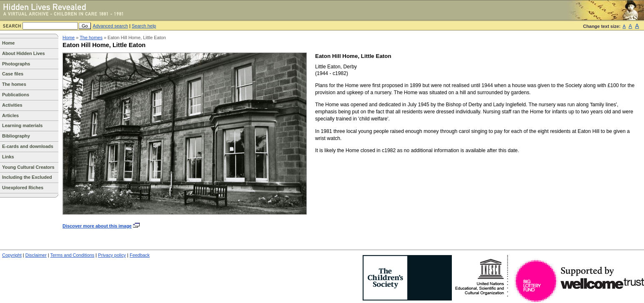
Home (8, 43)
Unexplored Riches (23, 188)
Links (8, 157)
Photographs (16, 64)
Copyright (12, 255)
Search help (144, 26)
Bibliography (16, 136)
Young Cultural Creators (28, 167)
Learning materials (22, 125)
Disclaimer (36, 255)
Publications (16, 95)
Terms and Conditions (73, 255)
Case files (13, 74)
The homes (14, 84)
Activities (12, 105)
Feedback (140, 255)
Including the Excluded (27, 177)
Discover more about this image (101, 226)
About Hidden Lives (24, 53)
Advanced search (111, 26)
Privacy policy (112, 255)
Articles (10, 115)
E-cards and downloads (28, 146)
